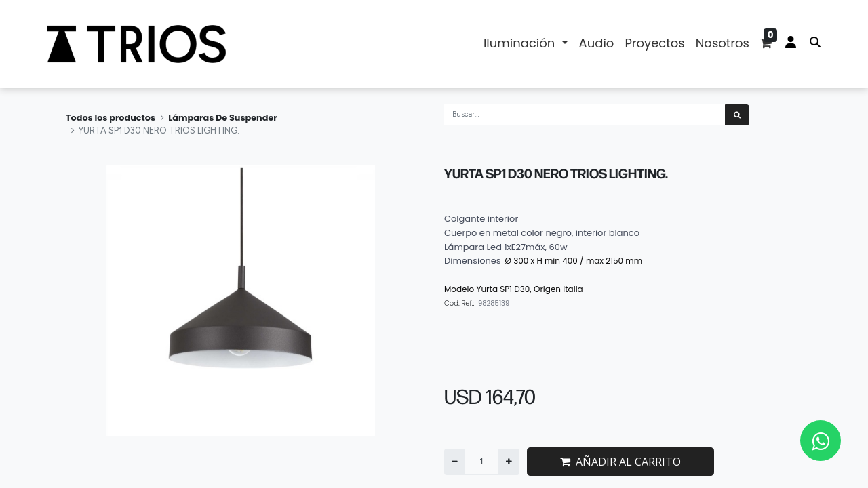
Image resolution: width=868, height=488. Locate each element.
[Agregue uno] (508, 462)
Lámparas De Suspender (223, 118)
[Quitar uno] (455, 462)
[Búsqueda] (737, 115)
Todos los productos (111, 118)
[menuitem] (597, 44)
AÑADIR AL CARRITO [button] (620, 462)
